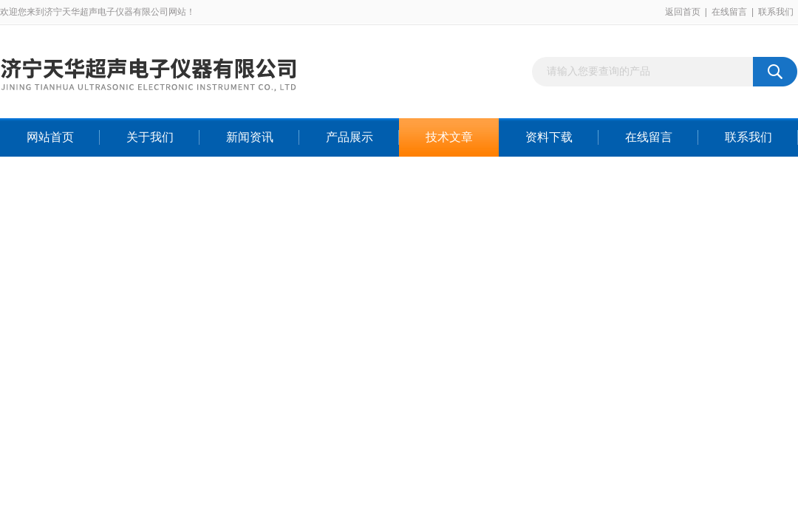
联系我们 (776, 12)
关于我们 (150, 137)
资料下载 (549, 137)
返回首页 (683, 12)
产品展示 (349, 137)
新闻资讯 (250, 137)
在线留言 (729, 12)
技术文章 (449, 137)
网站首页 (50, 137)
